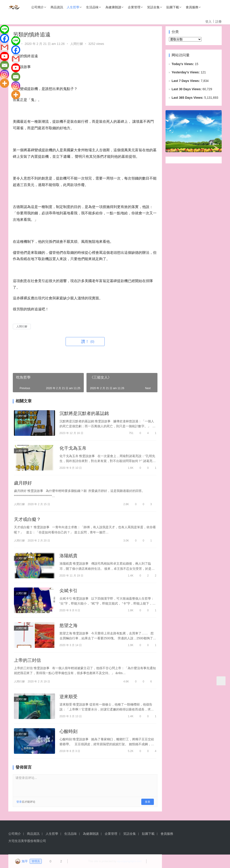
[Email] (4, 65)
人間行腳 (77, 44)
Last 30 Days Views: (187, 89)
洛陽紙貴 (69, 556)
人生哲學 (73, 7)
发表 (148, 802)
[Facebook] (4, 38)
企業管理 (134, 7)
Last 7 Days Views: (186, 81)
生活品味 (92, 7)
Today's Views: (183, 64)
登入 (208, 22)
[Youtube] (4, 56)
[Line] (4, 29)
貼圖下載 (173, 7)
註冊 (219, 22)
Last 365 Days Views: (188, 98)
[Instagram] (4, 74)
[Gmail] (4, 47)
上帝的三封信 (27, 660)
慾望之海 (69, 625)
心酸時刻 (69, 731)
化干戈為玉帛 (73, 448)
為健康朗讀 (113, 7)
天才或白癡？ (27, 519)
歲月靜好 (23, 483)
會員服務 (192, 7)
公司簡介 (38, 7)
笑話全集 (153, 7)
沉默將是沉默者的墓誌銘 (84, 413)
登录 (19, 802)
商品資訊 (57, 7)
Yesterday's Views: (186, 72)
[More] (4, 83)
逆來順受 (69, 697)
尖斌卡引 (69, 591)
